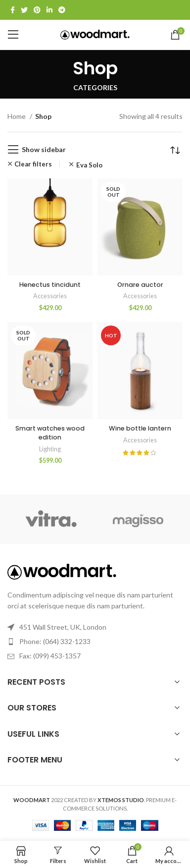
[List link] (95, 642)
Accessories (50, 296)
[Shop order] (175, 150)
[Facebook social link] (13, 10)
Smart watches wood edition (50, 433)
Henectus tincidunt (50, 285)
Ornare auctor (140, 285)
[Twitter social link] (24, 10)
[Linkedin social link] (49, 10)
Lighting (50, 449)
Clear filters (33, 164)
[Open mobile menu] (13, 35)
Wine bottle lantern (140, 428)
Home (17, 116)
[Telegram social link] (62, 10)
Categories (95, 88)
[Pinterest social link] (37, 10)
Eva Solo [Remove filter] (89, 165)
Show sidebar (44, 149)
